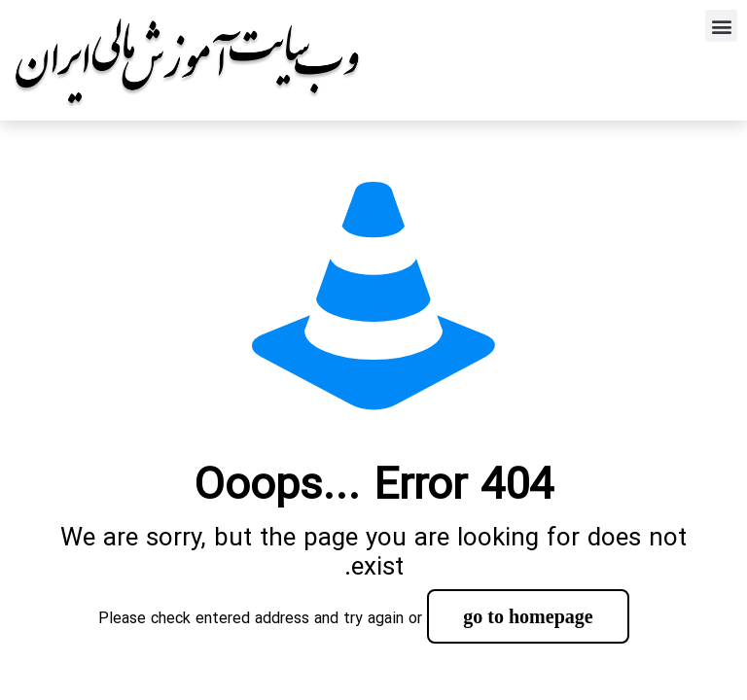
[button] (721, 26)
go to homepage (528, 616)
